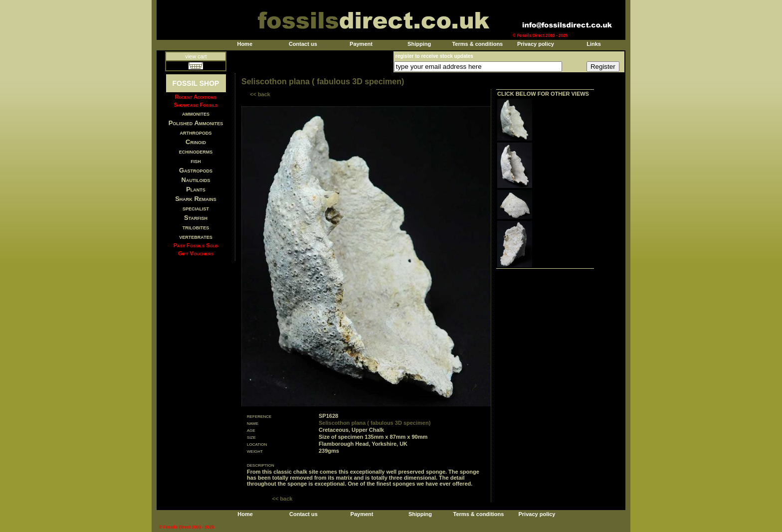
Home (245, 44)
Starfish (196, 218)
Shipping (419, 44)
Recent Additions (196, 97)
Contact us (303, 44)
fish (196, 161)
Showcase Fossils (195, 105)
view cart (196, 56)
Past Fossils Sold (196, 245)
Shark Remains (196, 199)
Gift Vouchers (196, 253)
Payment (361, 44)
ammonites (196, 113)
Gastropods (196, 170)
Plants (196, 189)
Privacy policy (536, 44)
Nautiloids (196, 180)
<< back (260, 94)
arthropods (195, 132)
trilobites (196, 227)
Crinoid (196, 142)
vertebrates (195, 237)
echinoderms (196, 151)
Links (594, 44)
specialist (196, 208)
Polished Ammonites (196, 123)
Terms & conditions (477, 44)
